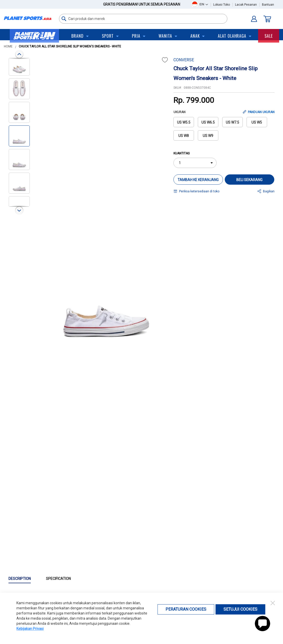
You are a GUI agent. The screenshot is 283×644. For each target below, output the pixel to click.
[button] (204, 4)
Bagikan (269, 191)
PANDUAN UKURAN (261, 112)
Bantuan (268, 5)
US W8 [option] (184, 136)
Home (8, 46)
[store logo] (28, 18)
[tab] (27, 579)
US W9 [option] (208, 136)
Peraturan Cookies (186, 609)
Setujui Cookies (240, 609)
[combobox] (143, 19)
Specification (58, 579)
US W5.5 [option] (184, 122)
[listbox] (224, 130)
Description (20, 579)
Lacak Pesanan (246, 5)
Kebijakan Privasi (30, 629)
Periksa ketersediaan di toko (199, 191)
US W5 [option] (257, 122)
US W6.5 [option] (208, 122)
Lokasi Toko (222, 5)
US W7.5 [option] (232, 122)
